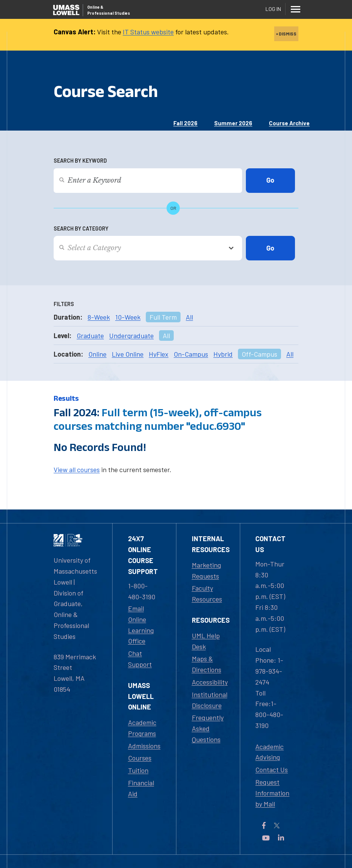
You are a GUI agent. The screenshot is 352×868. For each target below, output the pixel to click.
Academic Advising (269, 752)
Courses (140, 758)
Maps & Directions (207, 664)
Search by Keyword (80, 161)
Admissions (144, 746)
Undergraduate (131, 336)
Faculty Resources (207, 593)
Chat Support (140, 659)
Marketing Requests (206, 570)
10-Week (128, 317)
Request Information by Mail (272, 793)
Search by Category (81, 229)
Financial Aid (141, 788)
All (189, 317)
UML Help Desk (206, 641)
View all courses (77, 469)
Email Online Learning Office (141, 625)
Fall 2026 (185, 123)
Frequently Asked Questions (208, 728)
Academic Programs (142, 728)
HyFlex (159, 354)
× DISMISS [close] (286, 34)
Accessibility (210, 682)
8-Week (99, 317)
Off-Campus (259, 354)
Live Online (128, 354)
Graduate (90, 336)
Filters (64, 304)
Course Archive (289, 123)
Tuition (138, 770)
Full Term (163, 317)
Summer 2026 (233, 123)
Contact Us (272, 770)
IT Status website (148, 32)
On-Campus (191, 354)
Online (97, 354)
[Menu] (295, 9)
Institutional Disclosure (210, 700)
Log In (273, 9)
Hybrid (223, 354)
